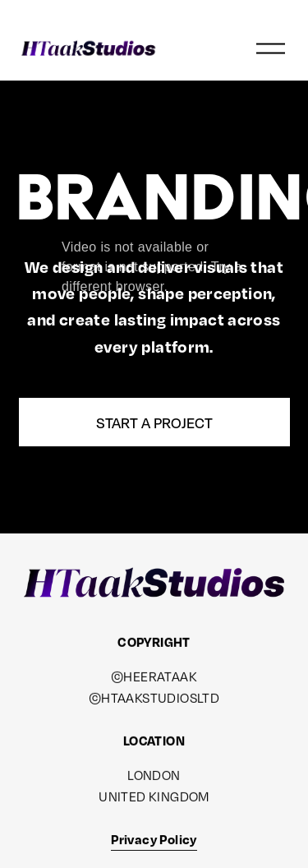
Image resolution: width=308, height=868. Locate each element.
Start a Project (154, 422)
